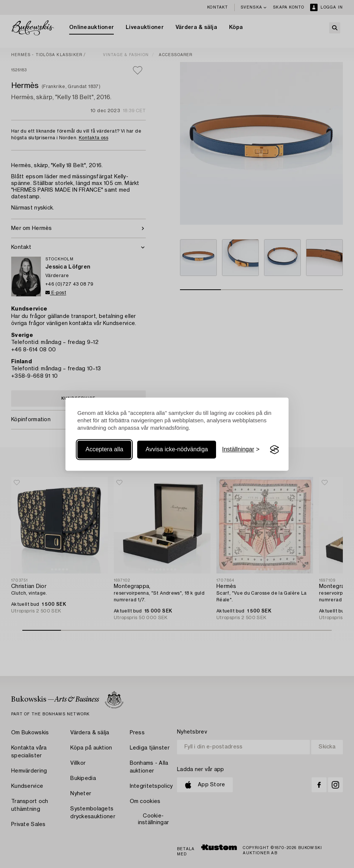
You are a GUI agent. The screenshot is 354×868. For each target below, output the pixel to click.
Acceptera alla (104, 450)
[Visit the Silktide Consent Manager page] (274, 450)
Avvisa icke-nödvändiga (177, 450)
